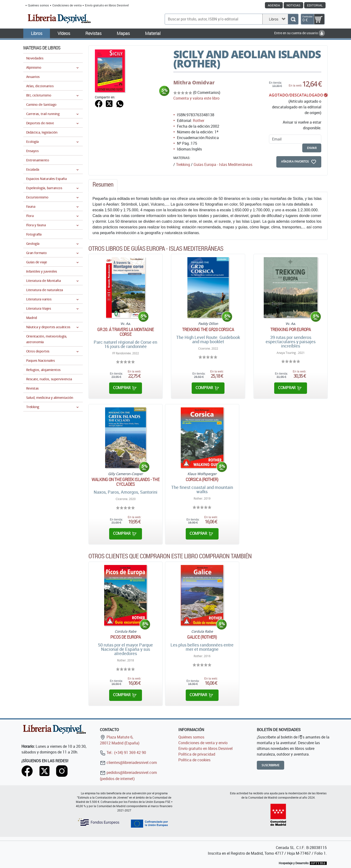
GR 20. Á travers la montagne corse (126, 332)
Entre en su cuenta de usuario (300, 33)
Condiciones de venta (67, 5)
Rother (199, 121)
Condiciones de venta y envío (203, 743)
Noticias (293, 5)
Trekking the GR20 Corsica (208, 329)
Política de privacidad (197, 754)
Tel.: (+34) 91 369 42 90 (123, 752)
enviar (312, 148)
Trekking (183, 164)
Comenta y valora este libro (196, 98)
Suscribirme (271, 765)
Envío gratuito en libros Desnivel (107, 5)
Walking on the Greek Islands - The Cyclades (125, 482)
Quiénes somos (38, 5)
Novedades (35, 58)
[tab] (103, 186)
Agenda (274, 5)
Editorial (315, 5)
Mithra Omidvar (194, 82)
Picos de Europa (126, 637)
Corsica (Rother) (202, 479)
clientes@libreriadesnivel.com (128, 762)
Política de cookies (194, 760)
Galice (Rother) (202, 637)
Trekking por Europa (291, 329)
